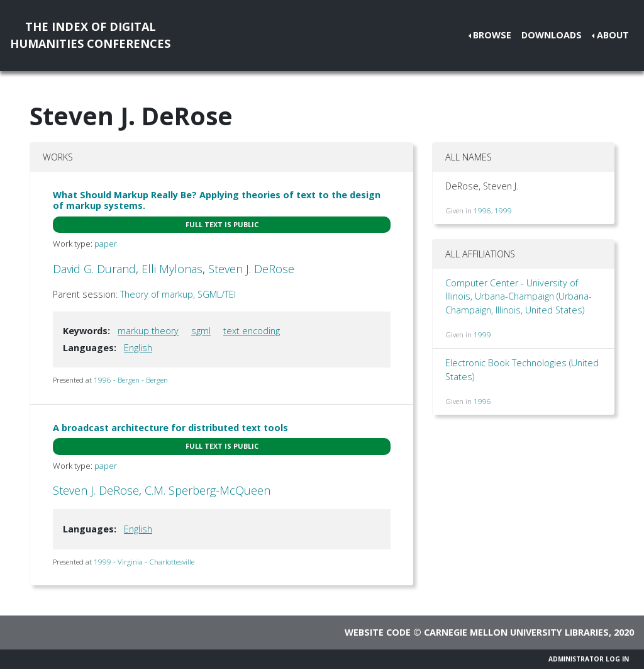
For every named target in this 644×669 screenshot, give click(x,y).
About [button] (613, 35)
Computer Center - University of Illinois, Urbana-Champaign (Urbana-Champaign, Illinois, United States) (519, 296)
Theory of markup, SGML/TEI (178, 294)
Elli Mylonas (172, 269)
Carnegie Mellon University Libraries (516, 632)
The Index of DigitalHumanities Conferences (90, 35)
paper (106, 244)
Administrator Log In (589, 659)
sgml (201, 331)
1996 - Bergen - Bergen (131, 380)
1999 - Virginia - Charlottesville (144, 562)
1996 (482, 211)
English (138, 348)
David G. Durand (94, 269)
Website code (378, 632)
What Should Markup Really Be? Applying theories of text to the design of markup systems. (217, 200)
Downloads (552, 35)
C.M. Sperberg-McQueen (208, 490)
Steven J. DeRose (251, 269)
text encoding (252, 331)
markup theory (148, 331)
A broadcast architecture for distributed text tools (170, 428)
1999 (503, 211)
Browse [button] (492, 35)
